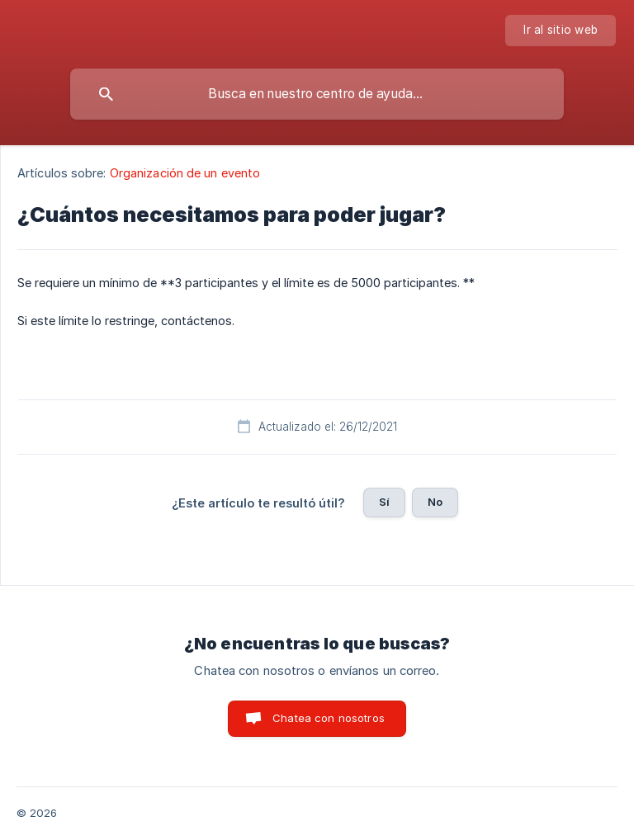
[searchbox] (317, 94)
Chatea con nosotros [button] (329, 718)
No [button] (435, 502)
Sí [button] (384, 502)
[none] (561, 31)
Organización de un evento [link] (185, 173)
